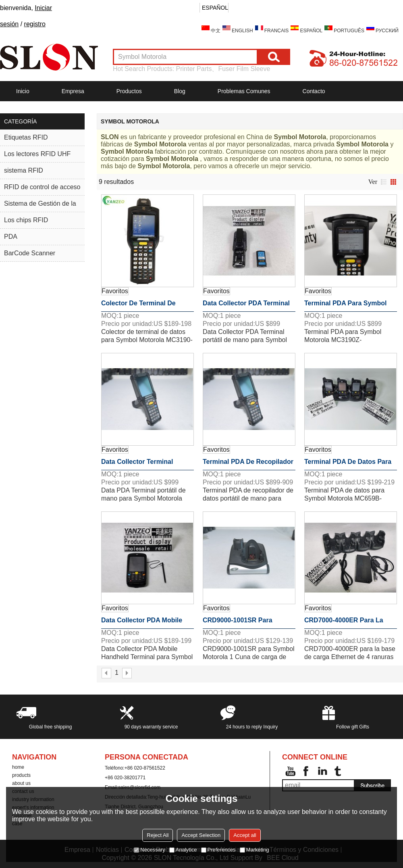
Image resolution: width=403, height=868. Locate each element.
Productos (129, 91)
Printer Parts (194, 69)
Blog (180, 91)
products (21, 775)
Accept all (245, 835)
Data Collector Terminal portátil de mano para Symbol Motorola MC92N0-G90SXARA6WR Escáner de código (147, 464)
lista (384, 182)
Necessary (149, 850)
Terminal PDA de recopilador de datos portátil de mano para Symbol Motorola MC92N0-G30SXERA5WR (248, 464)
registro (35, 24)
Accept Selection (201, 835)
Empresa (73, 91)
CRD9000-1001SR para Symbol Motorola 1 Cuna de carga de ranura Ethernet (245, 623)
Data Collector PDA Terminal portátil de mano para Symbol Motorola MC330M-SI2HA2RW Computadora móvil (249, 306)
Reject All (158, 835)
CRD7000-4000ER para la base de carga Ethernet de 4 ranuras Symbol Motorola (349, 623)
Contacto (314, 91)
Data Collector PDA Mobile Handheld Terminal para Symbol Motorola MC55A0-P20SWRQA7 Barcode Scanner (142, 623)
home (18, 767)
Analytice (183, 850)
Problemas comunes (244, 91)
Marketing (254, 850)
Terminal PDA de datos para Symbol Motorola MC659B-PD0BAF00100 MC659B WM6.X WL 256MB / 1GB (348, 464)
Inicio (23, 91)
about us (21, 783)
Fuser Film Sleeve (244, 69)
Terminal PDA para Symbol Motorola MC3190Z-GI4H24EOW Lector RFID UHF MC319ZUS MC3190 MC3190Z (350, 306)
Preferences (218, 850)
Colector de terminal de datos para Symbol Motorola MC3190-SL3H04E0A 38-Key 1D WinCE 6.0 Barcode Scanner (145, 306)
